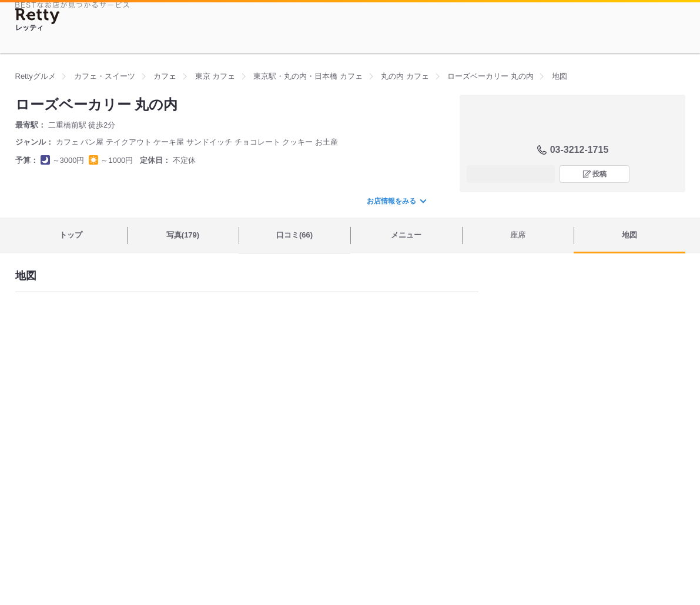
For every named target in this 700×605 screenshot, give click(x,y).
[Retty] (38, 16)
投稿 (599, 174)
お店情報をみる (396, 201)
